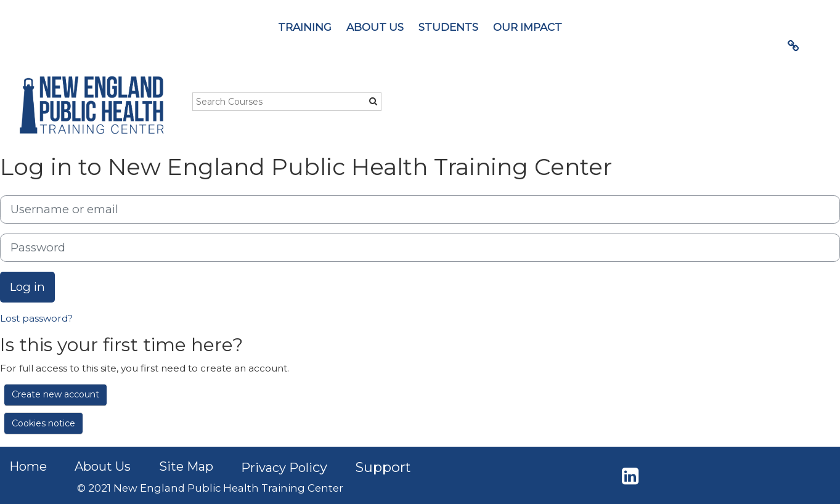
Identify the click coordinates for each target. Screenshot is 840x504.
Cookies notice (43, 423)
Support (383, 467)
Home (28, 466)
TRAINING (305, 27)
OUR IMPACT (528, 27)
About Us (103, 466)
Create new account (55, 394)
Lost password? (36, 318)
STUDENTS (448, 27)
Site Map (186, 466)
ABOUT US (375, 27)
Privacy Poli (277, 468)
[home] (91, 105)
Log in (27, 287)
